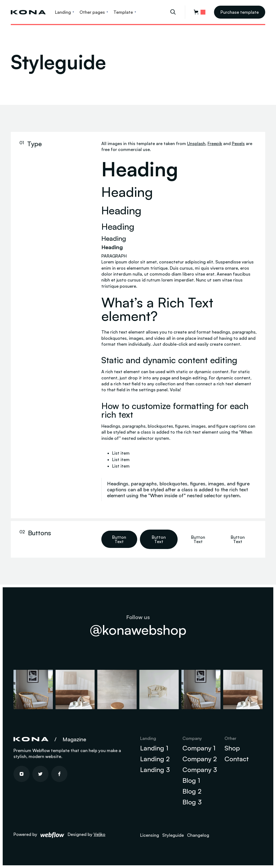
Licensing (150, 835)
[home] (28, 12)
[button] (65, 12)
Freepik (215, 143)
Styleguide (173, 835)
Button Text (119, 539)
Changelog (198, 835)
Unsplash (196, 143)
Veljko (99, 834)
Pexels (238, 143)
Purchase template (240, 12)
